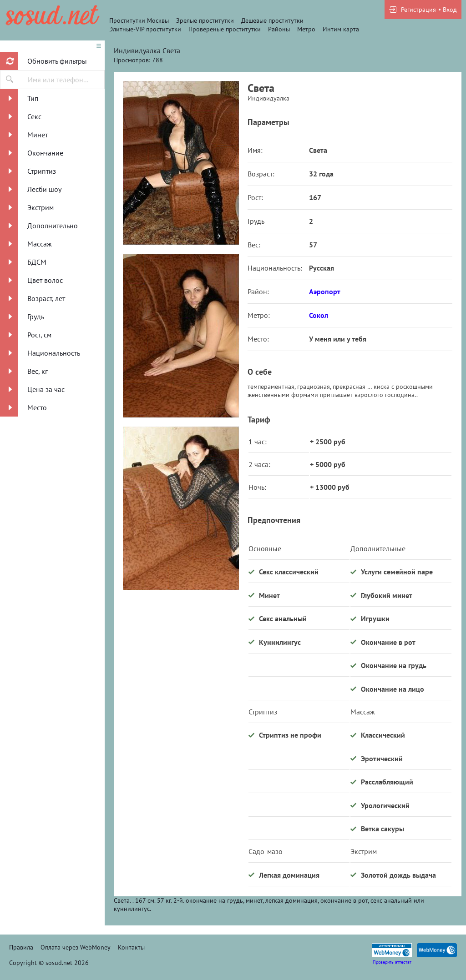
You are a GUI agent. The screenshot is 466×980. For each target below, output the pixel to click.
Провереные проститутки (225, 29)
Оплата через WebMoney (76, 947)
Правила (21, 947)
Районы (279, 29)
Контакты (131, 947)
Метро (306, 29)
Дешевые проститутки (272, 20)
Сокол (319, 315)
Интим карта (341, 29)
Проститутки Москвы (139, 20)
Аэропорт (325, 291)
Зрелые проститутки (205, 20)
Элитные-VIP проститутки (145, 29)
